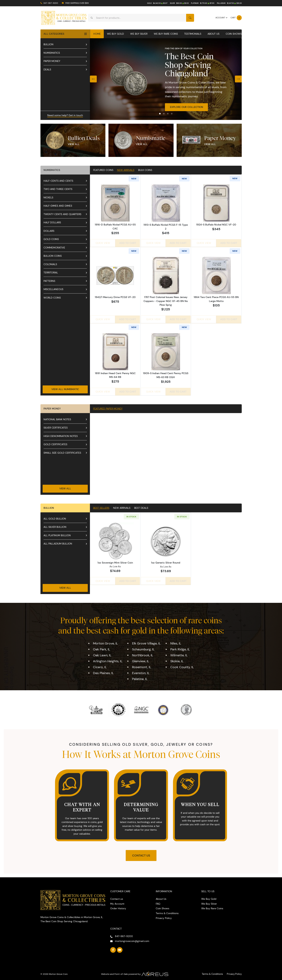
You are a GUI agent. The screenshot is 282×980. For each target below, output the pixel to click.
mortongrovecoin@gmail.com (132, 939)
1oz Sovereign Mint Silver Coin (115, 561)
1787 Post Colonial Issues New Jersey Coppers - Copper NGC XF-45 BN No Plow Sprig (166, 300)
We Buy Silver (139, 34)
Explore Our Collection (187, 107)
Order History (118, 907)
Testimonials (193, 34)
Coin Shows (234, 34)
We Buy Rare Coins (166, 34)
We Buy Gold (115, 34)
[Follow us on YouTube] (120, 948)
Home (97, 34)
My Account (117, 902)
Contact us (117, 897)
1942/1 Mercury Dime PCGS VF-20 (115, 296)
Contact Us (141, 854)
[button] (160, 114)
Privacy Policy (164, 916)
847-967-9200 (51, 3)
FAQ (158, 902)
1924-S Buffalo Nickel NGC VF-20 (216, 225)
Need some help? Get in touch (65, 115)
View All (74, 144)
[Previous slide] (93, 79)
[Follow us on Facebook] (113, 948)
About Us (213, 34)
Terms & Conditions (167, 911)
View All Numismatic (65, 387)
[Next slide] (238, 79)
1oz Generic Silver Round (166, 561)
